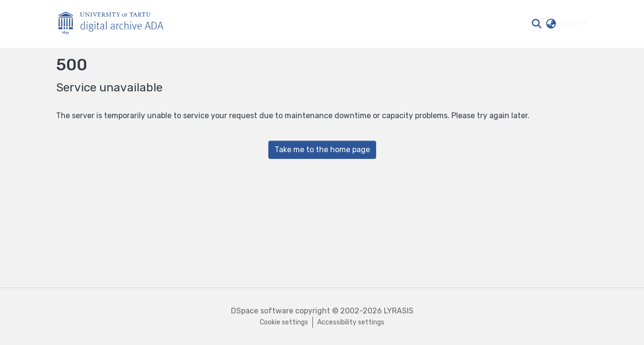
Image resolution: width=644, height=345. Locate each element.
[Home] (116, 24)
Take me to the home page (322, 150)
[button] (536, 24)
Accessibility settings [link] (351, 322)
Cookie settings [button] (284, 322)
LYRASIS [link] (399, 311)
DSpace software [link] (262, 311)
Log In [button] (572, 24)
